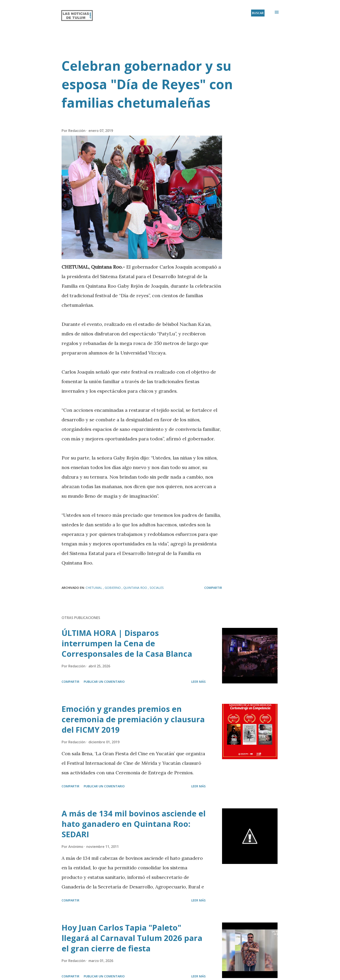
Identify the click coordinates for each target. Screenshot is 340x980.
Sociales (157, 588)
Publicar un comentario (104, 682)
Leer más (198, 682)
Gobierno (113, 588)
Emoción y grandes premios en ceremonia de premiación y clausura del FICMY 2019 (133, 719)
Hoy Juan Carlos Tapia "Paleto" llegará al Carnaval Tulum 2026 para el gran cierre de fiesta (132, 938)
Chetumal (94, 588)
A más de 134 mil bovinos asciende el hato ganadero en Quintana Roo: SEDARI (134, 824)
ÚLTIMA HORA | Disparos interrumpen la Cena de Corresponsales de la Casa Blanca (127, 643)
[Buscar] (258, 13)
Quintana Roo (136, 588)
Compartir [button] (213, 588)
